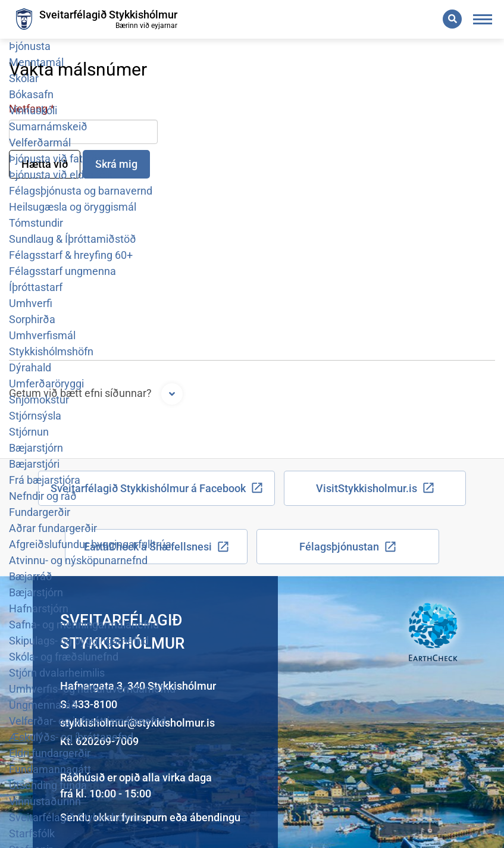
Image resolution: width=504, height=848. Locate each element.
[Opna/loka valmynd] (483, 19)
